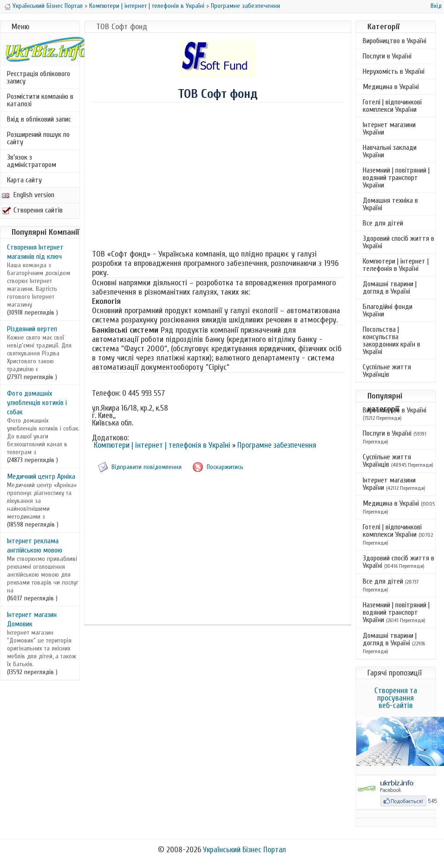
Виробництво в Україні (395, 41)
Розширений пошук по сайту (38, 138)
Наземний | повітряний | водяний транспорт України (396, 178)
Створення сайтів (32, 210)
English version (28, 195)
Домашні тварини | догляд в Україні (390, 288)
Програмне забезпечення (245, 6)
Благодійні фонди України (388, 310)
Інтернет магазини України (389, 129)
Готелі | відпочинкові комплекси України (392, 106)
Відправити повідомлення (147, 467)
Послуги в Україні (387, 56)
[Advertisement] (218, 177)
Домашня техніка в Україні (390, 204)
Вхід (436, 6)
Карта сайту (24, 180)
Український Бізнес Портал (48, 6)
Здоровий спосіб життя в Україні (398, 242)
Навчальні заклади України (390, 151)
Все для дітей (383, 223)
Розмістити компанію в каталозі (40, 100)
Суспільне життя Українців (387, 371)
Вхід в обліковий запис (39, 119)
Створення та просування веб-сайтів (396, 698)
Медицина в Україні (391, 87)
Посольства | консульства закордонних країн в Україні (392, 341)
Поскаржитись (225, 467)
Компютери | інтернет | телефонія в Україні (147, 6)
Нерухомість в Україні (394, 71)
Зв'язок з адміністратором (32, 161)
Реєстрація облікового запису (39, 77)
